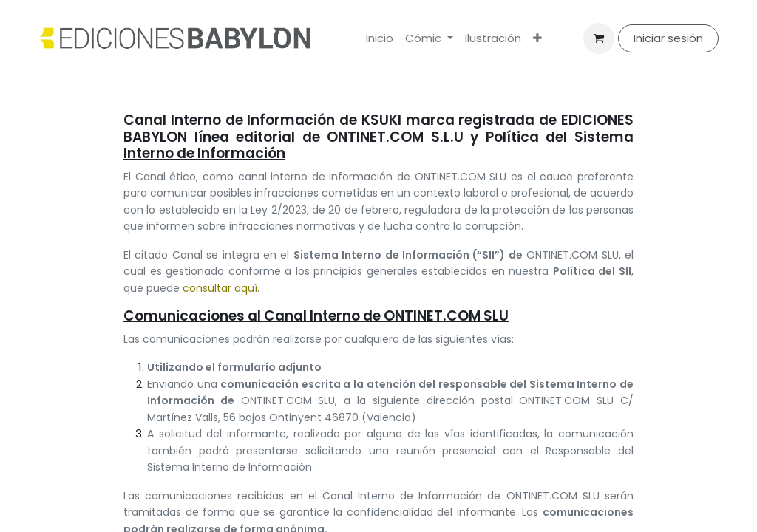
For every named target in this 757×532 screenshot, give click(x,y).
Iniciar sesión (668, 38)
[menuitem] (380, 39)
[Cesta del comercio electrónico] (599, 38)
